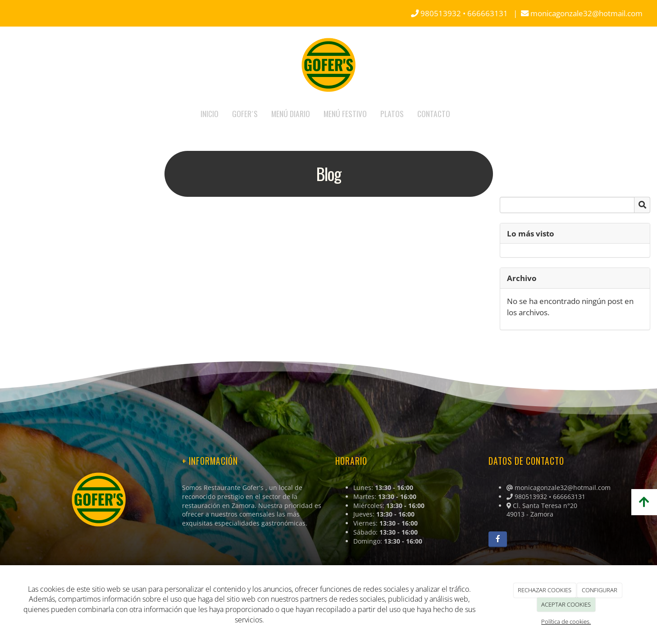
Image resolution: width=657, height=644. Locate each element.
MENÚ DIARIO (291, 113)
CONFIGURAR (600, 590)
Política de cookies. (566, 621)
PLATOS (392, 113)
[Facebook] (498, 539)
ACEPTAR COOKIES (566, 604)
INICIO (210, 113)
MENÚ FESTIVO (345, 113)
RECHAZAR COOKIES (545, 590)
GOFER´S (245, 113)
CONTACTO (434, 113)
